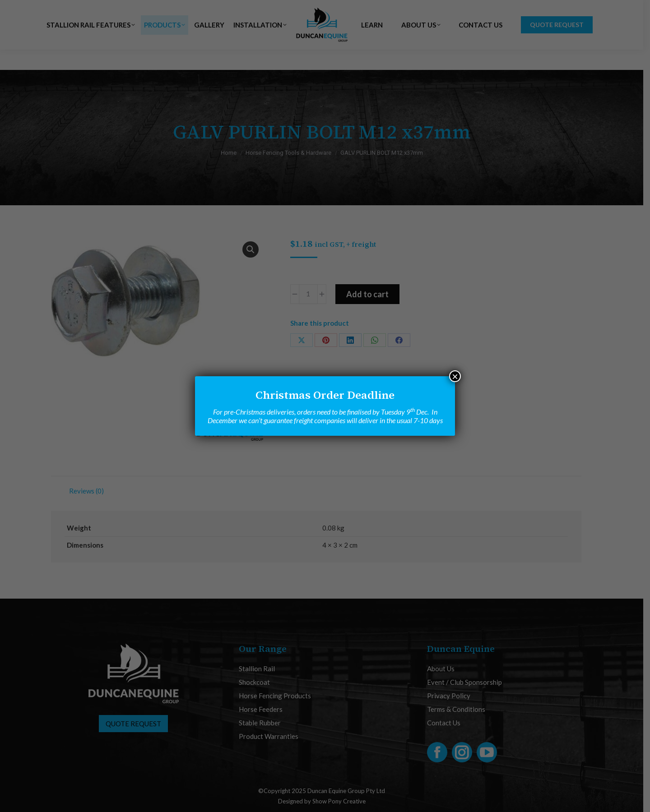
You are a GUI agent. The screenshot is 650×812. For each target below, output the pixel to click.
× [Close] (455, 376)
